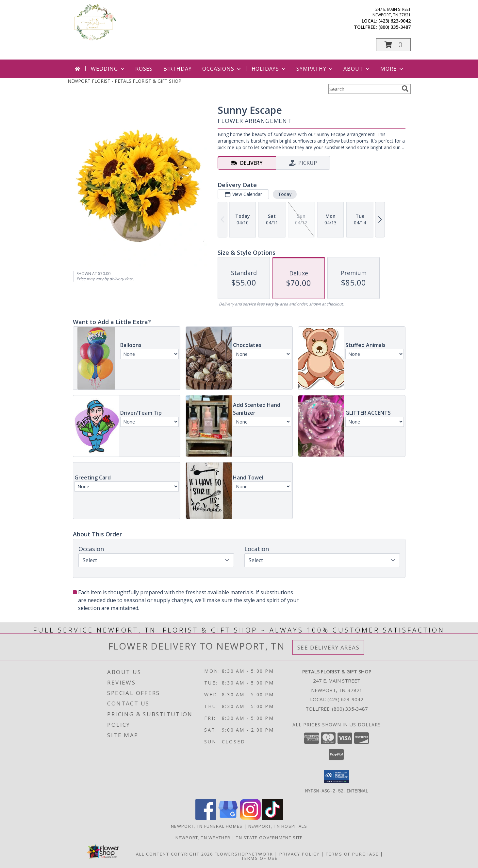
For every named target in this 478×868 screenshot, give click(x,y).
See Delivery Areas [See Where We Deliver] (329, 647)
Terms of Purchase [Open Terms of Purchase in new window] (352, 854)
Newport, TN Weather (203, 837)
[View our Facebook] (206, 818)
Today (284, 194)
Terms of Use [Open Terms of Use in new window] (260, 858)
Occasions (222, 69)
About (357, 69)
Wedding (108, 69)
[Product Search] (364, 89)
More (392, 69)
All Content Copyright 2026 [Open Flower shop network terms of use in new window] (174, 854)
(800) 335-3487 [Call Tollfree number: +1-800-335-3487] (350, 709)
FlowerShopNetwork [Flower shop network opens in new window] (244, 854)
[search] (405, 89)
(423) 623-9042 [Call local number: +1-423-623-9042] (395, 21)
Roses (144, 69)
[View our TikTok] (272, 818)
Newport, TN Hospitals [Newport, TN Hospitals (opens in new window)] (278, 826)
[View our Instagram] (250, 818)
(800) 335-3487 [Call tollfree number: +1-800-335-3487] (395, 27)
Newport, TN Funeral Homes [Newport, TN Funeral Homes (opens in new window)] (207, 826)
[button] (393, 45)
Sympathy (315, 69)
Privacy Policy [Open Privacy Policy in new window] (299, 854)
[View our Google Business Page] (228, 818)
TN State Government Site (269, 837)
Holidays (269, 69)
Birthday (177, 69)
